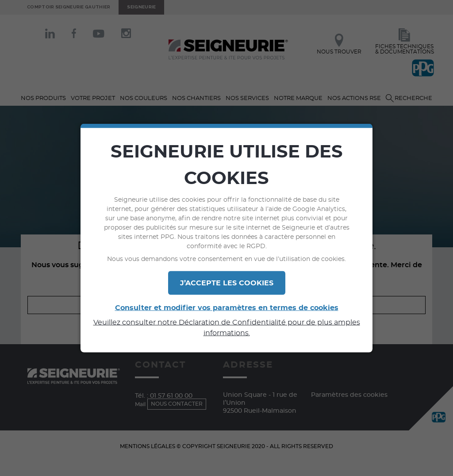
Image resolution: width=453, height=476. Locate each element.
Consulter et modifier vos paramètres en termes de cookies (227, 308)
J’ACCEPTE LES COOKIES (227, 283)
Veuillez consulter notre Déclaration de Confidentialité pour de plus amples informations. (227, 328)
